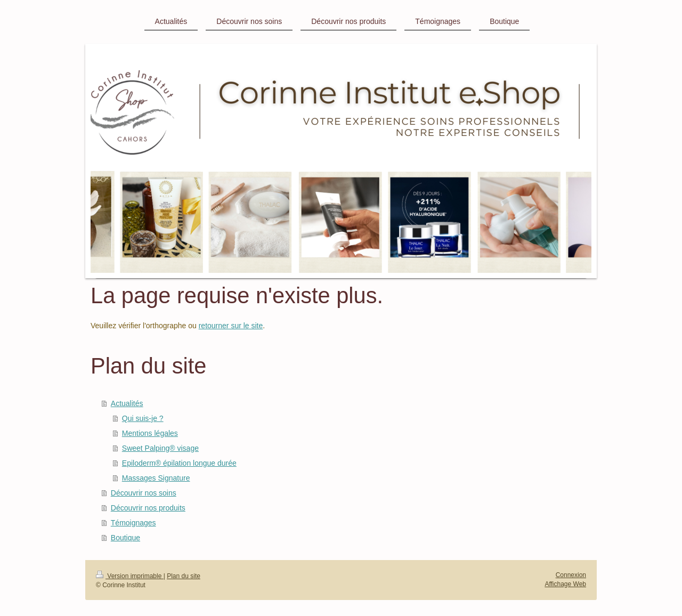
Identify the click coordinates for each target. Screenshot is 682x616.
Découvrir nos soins (144, 493)
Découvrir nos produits (148, 508)
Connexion (571, 575)
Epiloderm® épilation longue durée (179, 463)
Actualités (127, 403)
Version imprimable (130, 576)
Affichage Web (565, 584)
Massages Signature (156, 478)
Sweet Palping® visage (160, 448)
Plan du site (184, 576)
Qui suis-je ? (143, 418)
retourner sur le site (231, 326)
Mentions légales (150, 433)
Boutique (125, 538)
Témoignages (133, 523)
